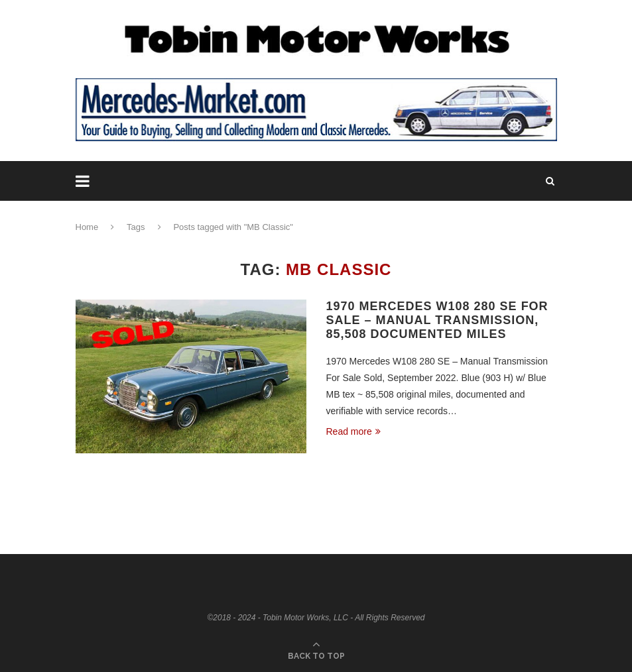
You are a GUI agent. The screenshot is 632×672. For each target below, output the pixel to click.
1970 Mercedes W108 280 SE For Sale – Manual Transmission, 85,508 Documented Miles (437, 320)
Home (87, 227)
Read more (353, 431)
